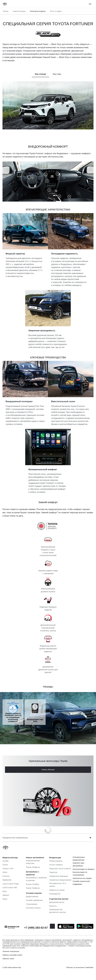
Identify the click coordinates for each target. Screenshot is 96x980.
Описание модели (38, 11)
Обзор (6, 11)
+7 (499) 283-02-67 (36, 928)
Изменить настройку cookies (12, 955)
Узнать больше (48, 770)
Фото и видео (56, 11)
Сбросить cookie (8, 959)
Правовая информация (11, 951)
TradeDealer (89, 968)
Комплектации (19, 11)
